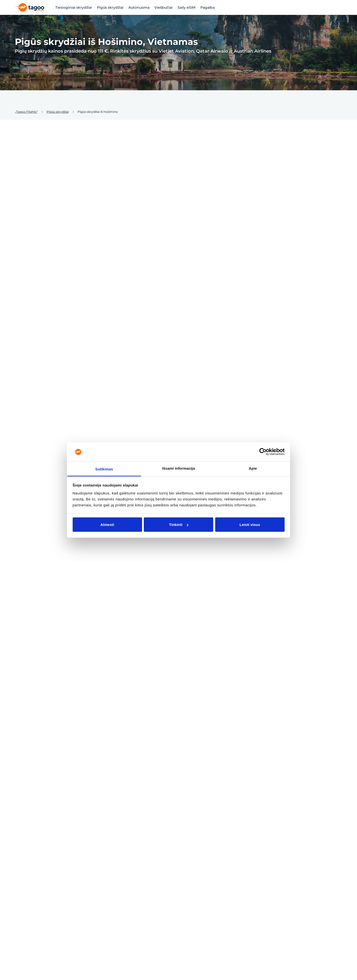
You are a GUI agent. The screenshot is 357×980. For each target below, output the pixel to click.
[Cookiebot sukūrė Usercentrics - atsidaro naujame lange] (263, 452)
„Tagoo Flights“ (26, 112)
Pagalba (208, 7)
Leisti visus (250, 525)
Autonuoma (139, 7)
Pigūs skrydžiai (110, 7)
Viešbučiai (164, 7)
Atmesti (107, 525)
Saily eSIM (186, 7)
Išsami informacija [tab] (179, 468)
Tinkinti (179, 525)
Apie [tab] (253, 468)
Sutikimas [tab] (104, 469)
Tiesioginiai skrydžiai (74, 7)
